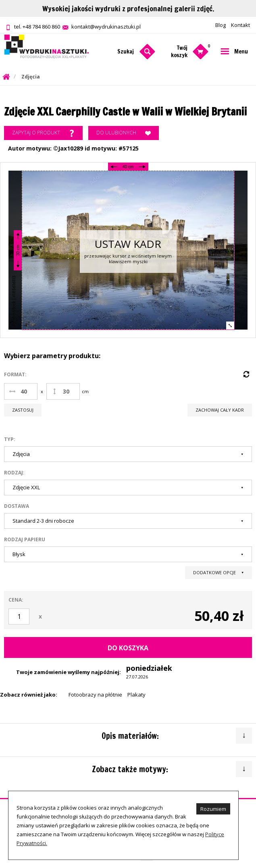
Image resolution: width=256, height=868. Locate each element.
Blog (221, 25)
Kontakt (240, 25)
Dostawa (17, 506)
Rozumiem (213, 809)
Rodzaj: (14, 473)
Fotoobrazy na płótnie (95, 695)
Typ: (10, 439)
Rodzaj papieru (25, 539)
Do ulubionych (124, 133)
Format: (15, 374)
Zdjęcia (31, 77)
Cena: (16, 600)
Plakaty (136, 695)
